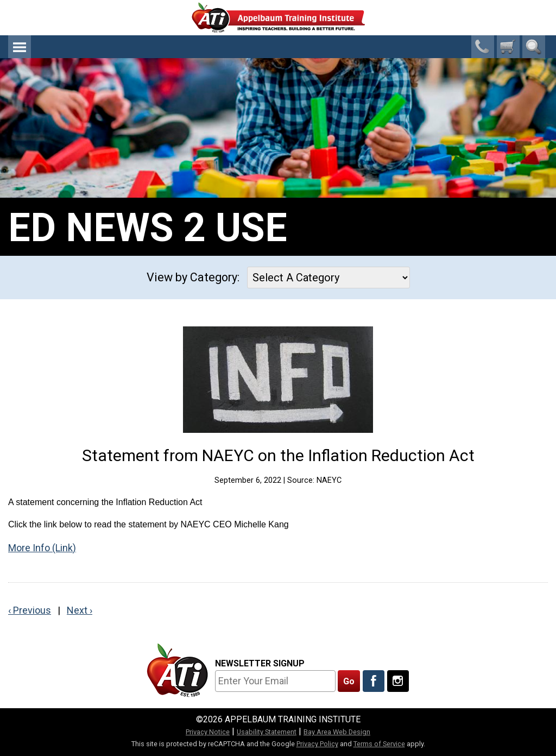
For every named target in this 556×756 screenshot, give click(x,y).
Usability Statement (267, 732)
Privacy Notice (208, 732)
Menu (20, 47)
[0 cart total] (508, 47)
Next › (80, 610)
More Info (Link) (42, 548)
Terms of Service (379, 744)
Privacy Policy (317, 744)
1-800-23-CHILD (483, 47)
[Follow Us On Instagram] (398, 681)
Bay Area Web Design (337, 732)
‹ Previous (30, 610)
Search (534, 47)
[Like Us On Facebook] (374, 681)
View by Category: (193, 277)
